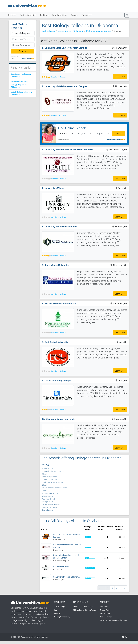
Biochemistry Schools (49, 477)
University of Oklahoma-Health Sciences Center (69, 150)
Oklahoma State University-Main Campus (66, 48)
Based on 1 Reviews (58, 410)
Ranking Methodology (62, 617)
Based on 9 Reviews (58, 77)
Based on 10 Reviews (59, 115)
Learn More (120, 77)
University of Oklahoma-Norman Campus (66, 86)
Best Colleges (48, 31)
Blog (55, 610)
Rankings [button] (44, 15)
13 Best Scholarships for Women (85, 610)
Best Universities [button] (28, 15)
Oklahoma (78, 31)
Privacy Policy (105, 610)
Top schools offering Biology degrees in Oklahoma (19, 84)
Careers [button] (75, 15)
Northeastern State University (60, 304)
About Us (57, 613)
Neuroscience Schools (50, 480)
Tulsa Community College (58, 380)
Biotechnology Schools (50, 493)
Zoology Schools (48, 502)
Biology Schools (47, 468)
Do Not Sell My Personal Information (114, 620)
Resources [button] (87, 15)
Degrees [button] (12, 15)
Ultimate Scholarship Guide (83, 607)
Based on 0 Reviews (58, 179)
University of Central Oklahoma (61, 227)
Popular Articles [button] (60, 15)
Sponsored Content (15, 57)
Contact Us (104, 607)
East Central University (56, 342)
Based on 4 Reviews (58, 256)
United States (64, 31)
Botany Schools (47, 510)
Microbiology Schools (49, 496)
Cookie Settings (106, 617)
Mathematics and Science (99, 31)
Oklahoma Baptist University (61, 419)
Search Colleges (60, 607)
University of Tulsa (54, 188)
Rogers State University (57, 265)
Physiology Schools (49, 499)
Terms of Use (105, 613)
